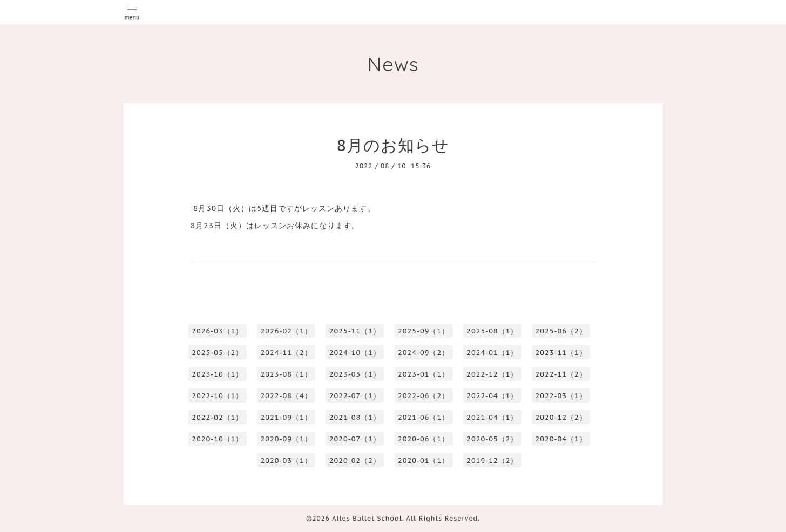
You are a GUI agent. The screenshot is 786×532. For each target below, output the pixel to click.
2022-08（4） (286, 396)
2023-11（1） (561, 353)
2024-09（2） (424, 353)
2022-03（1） (561, 396)
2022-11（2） (561, 374)
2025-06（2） (561, 331)
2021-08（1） (355, 417)
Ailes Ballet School (367, 518)
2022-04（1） (492, 396)
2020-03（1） (286, 461)
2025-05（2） (217, 353)
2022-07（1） (355, 396)
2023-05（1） (355, 374)
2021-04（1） (492, 417)
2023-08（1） (286, 374)
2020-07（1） (355, 439)
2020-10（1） (217, 439)
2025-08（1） (492, 331)
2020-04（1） (561, 439)
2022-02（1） (217, 417)
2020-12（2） (561, 417)
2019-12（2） (492, 461)
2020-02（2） (355, 461)
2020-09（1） (286, 439)
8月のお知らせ (393, 145)
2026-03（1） (217, 331)
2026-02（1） (286, 331)
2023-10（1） (217, 374)
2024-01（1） (492, 353)
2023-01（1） (424, 374)
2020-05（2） (492, 439)
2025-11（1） (355, 331)
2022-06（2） (424, 396)
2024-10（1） (355, 353)
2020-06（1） (424, 439)
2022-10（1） (217, 396)
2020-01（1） (424, 461)
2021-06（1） (424, 417)
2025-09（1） (424, 331)
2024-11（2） (286, 353)
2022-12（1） (492, 374)
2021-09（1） (286, 417)
